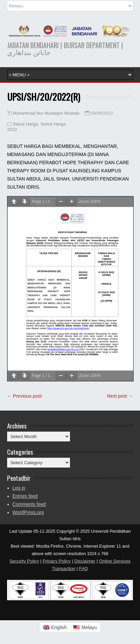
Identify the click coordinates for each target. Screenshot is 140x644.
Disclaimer (85, 561)
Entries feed (25, 496)
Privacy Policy (57, 561)
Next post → (120, 396)
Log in (19, 488)
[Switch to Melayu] (85, 627)
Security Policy (24, 561)
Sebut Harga (26, 124)
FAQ (84, 569)
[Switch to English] (55, 627)
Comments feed (29, 504)
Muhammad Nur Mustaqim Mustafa (46, 113)
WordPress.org (28, 512)
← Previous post (25, 396)
